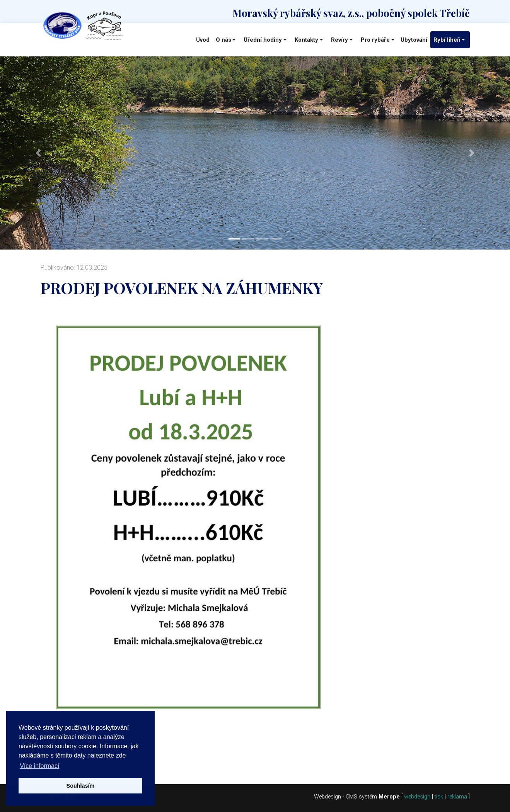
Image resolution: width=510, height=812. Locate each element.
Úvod (203, 40)
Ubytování (414, 40)
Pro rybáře (375, 40)
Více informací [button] (39, 766)
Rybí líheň (447, 40)
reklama (457, 797)
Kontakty (306, 40)
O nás (223, 40)
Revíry (339, 40)
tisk (439, 797)
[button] (38, 153)
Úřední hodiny (263, 40)
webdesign (417, 797)
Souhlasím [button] (81, 786)
